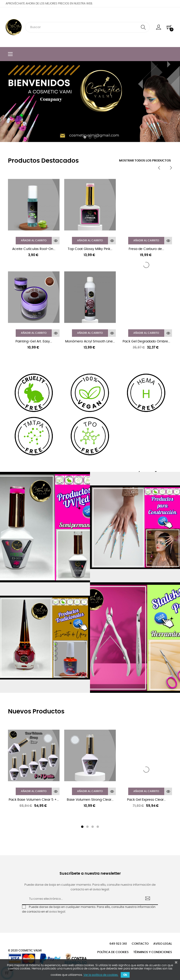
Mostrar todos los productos (145, 161)
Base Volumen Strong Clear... (90, 800)
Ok (125, 975)
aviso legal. (57, 912)
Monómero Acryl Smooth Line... (90, 341)
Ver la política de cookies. (101, 975)
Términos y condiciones (153, 952)
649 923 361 (118, 944)
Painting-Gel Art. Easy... (34, 341)
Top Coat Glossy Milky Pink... (90, 249)
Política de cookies (113, 952)
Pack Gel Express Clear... (146, 800)
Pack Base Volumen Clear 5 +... (34, 800)
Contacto (140, 944)
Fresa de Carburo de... (146, 249)
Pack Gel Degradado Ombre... (146, 341)
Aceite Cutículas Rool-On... (34, 249)
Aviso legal (163, 944)
